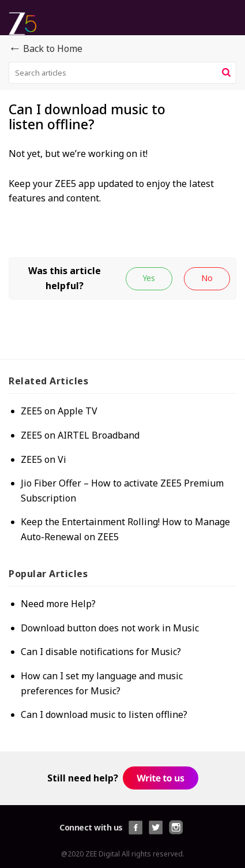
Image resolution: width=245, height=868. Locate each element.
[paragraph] (122, 184)
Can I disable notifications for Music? (101, 652)
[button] (226, 73)
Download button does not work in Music (110, 628)
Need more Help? (58, 604)
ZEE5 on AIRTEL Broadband (80, 435)
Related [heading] (48, 381)
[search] (122, 73)
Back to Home (46, 49)
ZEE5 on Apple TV (59, 411)
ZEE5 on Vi (44, 459)
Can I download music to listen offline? (104, 714)
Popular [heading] (48, 574)
